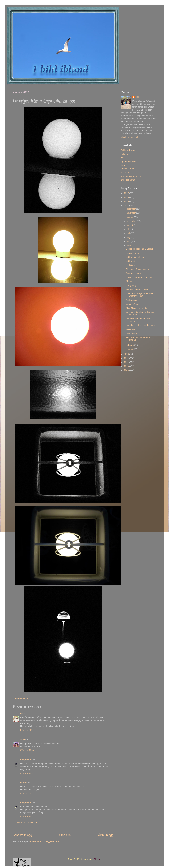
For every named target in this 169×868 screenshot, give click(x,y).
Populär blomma (134, 253)
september (132, 221)
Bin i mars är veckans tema (138, 269)
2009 (127, 370)
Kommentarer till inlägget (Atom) (44, 841)
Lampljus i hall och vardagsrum (140, 325)
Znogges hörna (128, 180)
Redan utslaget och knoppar (139, 277)
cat (137, 97)
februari (130, 345)
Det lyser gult (132, 285)
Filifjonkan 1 (26, 760)
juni (128, 233)
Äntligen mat (132, 300)
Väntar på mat (132, 304)
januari (130, 349)
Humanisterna (127, 169)
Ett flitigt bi (131, 265)
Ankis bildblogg (128, 150)
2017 (127, 193)
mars (129, 245)
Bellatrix (125, 154)
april (129, 241)
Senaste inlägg (22, 835)
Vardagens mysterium (131, 176)
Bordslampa (131, 333)
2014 (127, 206)
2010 (127, 366)
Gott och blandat (134, 273)
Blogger (97, 859)
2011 (127, 362)
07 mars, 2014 (27, 730)
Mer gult (130, 281)
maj (129, 237)
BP (22, 714)
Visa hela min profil (130, 137)
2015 (127, 201)
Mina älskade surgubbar (137, 308)
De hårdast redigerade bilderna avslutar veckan (140, 295)
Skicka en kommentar (27, 823)
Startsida (65, 835)
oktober (130, 217)
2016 (127, 197)
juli (128, 229)
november (132, 213)
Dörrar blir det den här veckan (140, 249)
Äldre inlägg (106, 835)
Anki (23, 740)
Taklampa (130, 329)
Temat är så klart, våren (137, 289)
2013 (127, 354)
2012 (127, 358)
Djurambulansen (128, 161)
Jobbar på (131, 261)
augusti (130, 225)
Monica (24, 783)
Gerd (123, 165)
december (132, 209)
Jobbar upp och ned (135, 257)
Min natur (125, 173)
